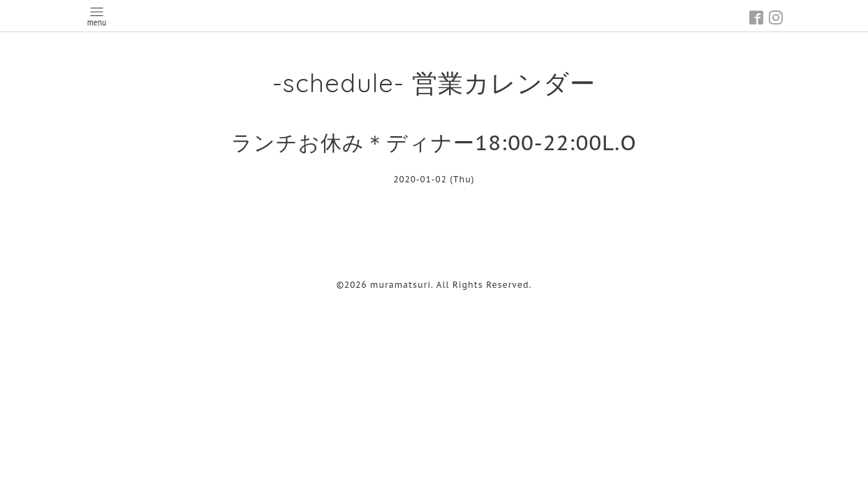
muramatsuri (400, 285)
